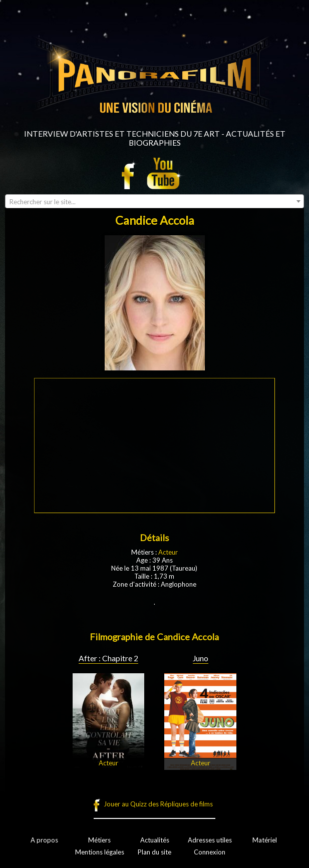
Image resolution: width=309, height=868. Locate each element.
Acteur (168, 552)
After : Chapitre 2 (108, 658)
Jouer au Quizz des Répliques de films (158, 804)
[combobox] (154, 201)
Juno (201, 658)
